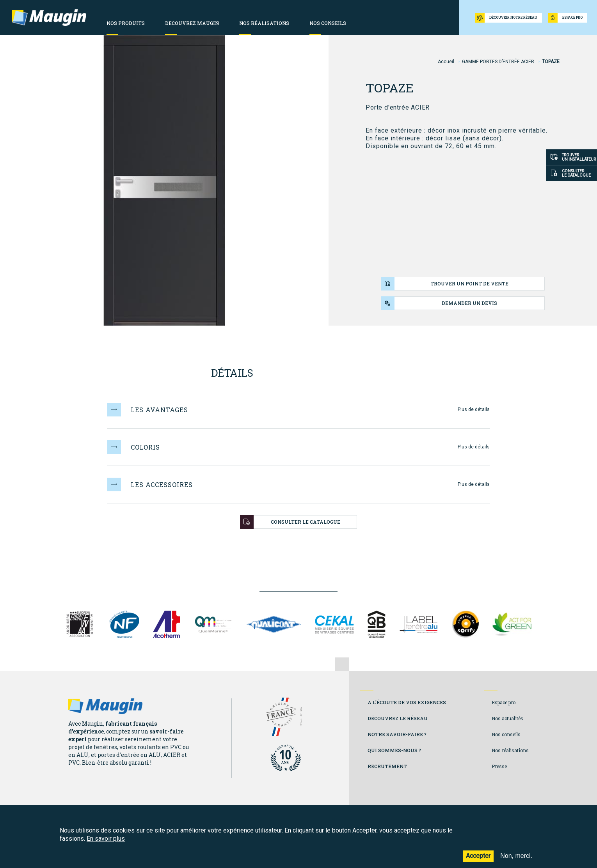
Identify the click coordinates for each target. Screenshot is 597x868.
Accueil (446, 62)
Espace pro (504, 702)
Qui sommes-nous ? (394, 750)
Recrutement (387, 766)
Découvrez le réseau (398, 718)
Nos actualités (507, 718)
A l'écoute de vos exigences (407, 702)
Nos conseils (506, 734)
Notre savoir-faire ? (397, 734)
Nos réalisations (510, 750)
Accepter (478, 861)
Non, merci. (516, 861)
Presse (499, 766)
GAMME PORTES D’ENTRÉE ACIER (498, 62)
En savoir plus (106, 844)
